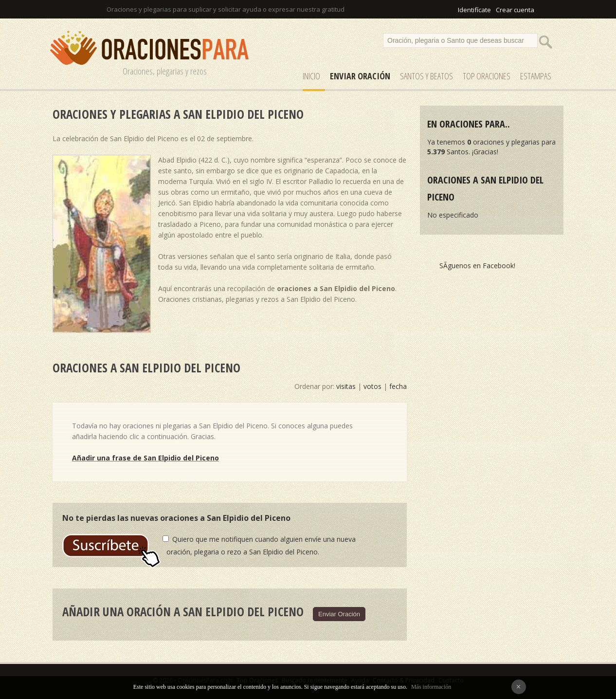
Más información (431, 687)
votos (372, 386)
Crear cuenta (515, 10)
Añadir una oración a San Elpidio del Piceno (183, 611)
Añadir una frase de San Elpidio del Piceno (145, 458)
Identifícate (474, 10)
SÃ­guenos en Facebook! (477, 266)
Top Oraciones (487, 76)
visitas (346, 386)
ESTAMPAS (536, 76)
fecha (398, 386)
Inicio (311, 76)
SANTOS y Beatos (426, 76)
